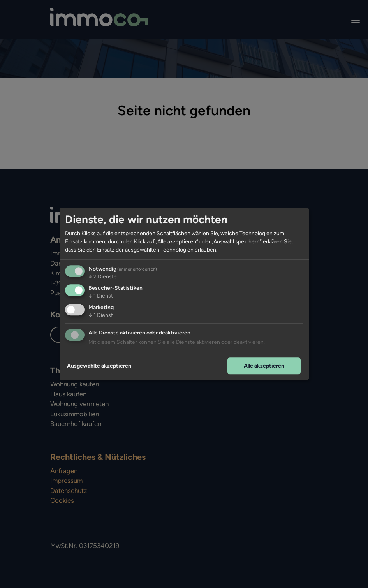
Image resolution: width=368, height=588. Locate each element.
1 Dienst (101, 296)
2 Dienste (103, 277)
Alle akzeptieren (264, 366)
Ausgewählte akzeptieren (99, 366)
